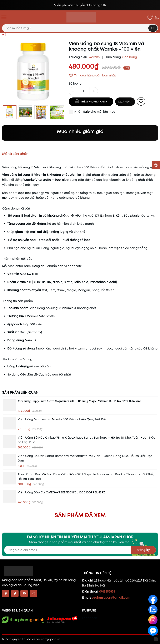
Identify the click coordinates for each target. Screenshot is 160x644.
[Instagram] (33, 593)
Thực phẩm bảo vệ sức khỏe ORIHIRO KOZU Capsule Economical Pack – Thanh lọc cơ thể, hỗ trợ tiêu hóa (86, 477)
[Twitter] (15, 593)
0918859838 (107, 592)
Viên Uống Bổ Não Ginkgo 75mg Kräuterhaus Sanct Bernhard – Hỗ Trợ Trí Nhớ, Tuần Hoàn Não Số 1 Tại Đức (86, 440)
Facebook (89, 618)
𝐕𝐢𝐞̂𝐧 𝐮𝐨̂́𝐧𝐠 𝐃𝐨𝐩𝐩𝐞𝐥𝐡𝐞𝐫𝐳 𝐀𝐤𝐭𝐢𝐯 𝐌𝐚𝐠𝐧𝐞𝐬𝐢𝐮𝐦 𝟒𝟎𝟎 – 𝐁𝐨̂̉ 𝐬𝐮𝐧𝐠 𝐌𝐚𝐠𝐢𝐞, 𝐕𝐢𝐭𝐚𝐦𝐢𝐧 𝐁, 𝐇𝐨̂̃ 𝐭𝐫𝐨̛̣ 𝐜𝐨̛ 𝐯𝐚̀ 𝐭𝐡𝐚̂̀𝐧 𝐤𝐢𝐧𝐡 (80, 401)
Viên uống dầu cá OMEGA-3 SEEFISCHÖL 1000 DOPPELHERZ (61, 492)
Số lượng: (75, 84)
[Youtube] (24, 593)
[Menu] (4, 17)
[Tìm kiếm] (153, 28)
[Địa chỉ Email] (80, 550)
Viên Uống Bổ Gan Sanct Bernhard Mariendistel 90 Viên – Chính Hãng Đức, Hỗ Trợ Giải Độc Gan (85, 458)
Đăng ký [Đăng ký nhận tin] (143, 550)
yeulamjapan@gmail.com (111, 598)
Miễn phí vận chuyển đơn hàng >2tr (80, 5)
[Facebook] (6, 593)
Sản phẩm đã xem (80, 515)
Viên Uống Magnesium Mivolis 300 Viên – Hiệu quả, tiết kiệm (63, 419)
